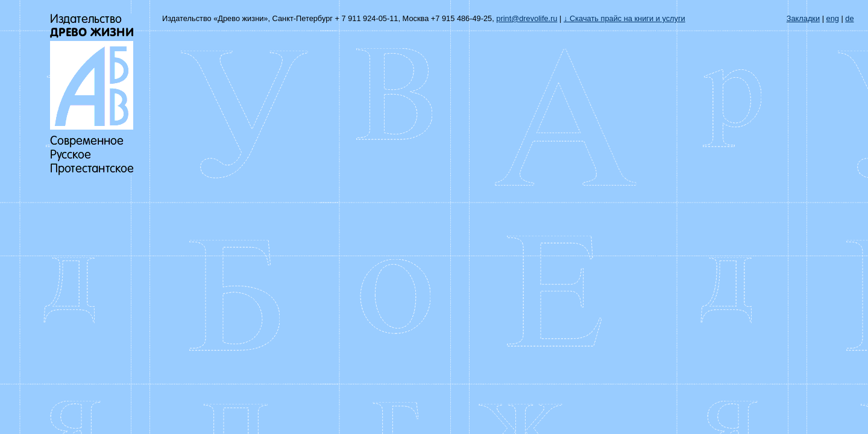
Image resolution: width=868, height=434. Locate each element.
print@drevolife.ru (527, 18)
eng (833, 18)
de (849, 18)
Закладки (803, 18)
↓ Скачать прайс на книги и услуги (624, 18)
